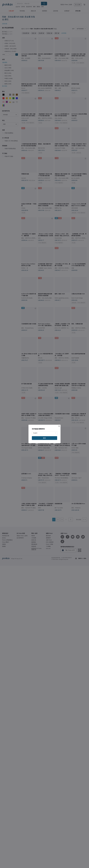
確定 (44, 438)
